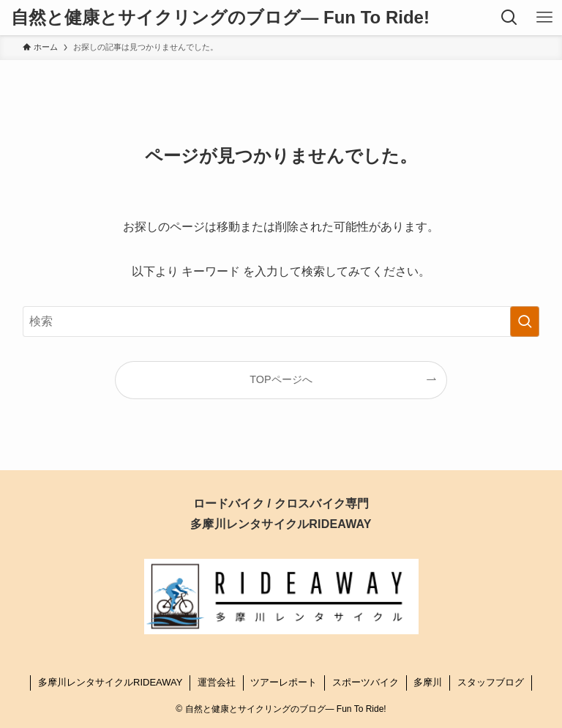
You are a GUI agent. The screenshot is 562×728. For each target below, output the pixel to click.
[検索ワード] (281, 322)
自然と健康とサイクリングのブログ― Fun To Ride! (220, 18)
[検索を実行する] (525, 322)
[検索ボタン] (509, 18)
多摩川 (428, 682)
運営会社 (217, 682)
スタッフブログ (491, 682)
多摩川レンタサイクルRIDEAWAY (110, 682)
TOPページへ (281, 379)
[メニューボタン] (544, 18)
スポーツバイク (366, 682)
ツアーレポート (284, 682)
